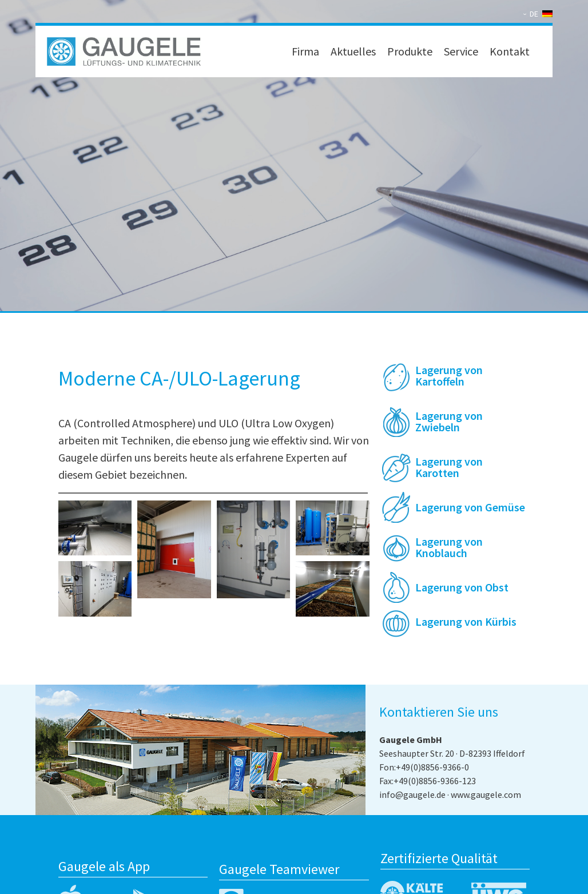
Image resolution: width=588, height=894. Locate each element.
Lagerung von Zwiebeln (449, 421)
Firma (305, 51)
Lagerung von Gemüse (470, 507)
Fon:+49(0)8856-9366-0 (424, 767)
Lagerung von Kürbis (466, 621)
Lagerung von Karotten (449, 467)
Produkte (410, 51)
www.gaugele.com (486, 794)
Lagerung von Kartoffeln (449, 376)
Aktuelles (353, 51)
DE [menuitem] (534, 14)
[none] (540, 14)
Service (461, 51)
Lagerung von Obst (462, 587)
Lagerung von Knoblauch (449, 547)
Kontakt (510, 51)
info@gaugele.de (412, 794)
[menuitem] (540, 14)
